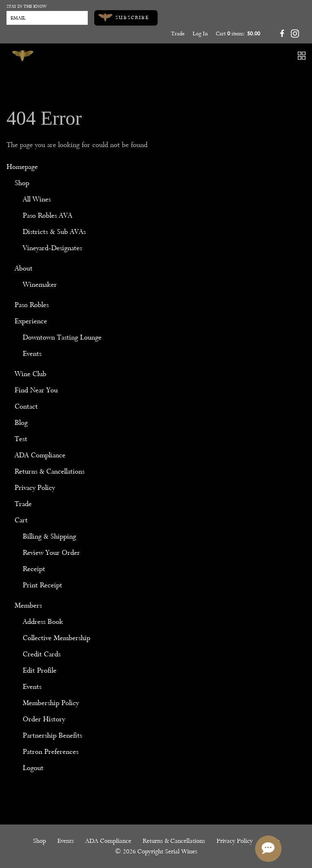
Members (28, 605)
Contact (26, 406)
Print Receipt (42, 585)
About (24, 268)
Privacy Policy (35, 488)
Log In (200, 34)
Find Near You (36, 390)
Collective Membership (56, 638)
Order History (44, 719)
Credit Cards (42, 654)
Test (21, 439)
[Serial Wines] (23, 56)
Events (32, 354)
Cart (21, 520)
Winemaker (40, 285)
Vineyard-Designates (52, 248)
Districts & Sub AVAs (54, 232)
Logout (33, 768)
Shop (22, 183)
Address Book (43, 622)
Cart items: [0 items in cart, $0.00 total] (238, 34)
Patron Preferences (51, 752)
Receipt (34, 569)
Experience (31, 321)
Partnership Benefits (52, 735)
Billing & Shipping (49, 536)
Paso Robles (32, 305)
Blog (21, 423)
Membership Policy (51, 703)
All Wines (37, 199)
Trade (178, 34)
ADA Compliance (40, 455)
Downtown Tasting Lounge (62, 337)
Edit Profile (40, 670)
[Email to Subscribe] (47, 18)
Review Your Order (51, 553)
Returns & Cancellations (50, 471)
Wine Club (30, 374)
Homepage (22, 167)
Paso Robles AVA (48, 215)
